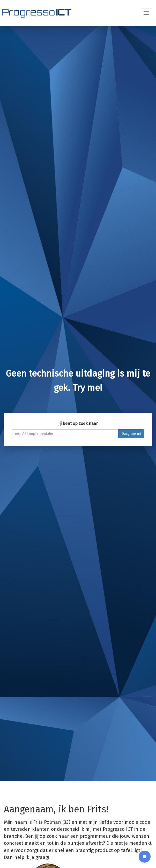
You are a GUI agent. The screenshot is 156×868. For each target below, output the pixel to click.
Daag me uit (131, 434)
